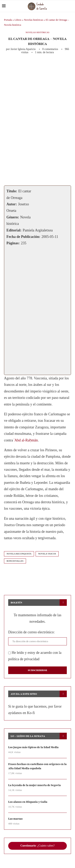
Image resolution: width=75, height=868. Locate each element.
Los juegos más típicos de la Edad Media (33, 747)
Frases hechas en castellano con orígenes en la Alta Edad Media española (37, 766)
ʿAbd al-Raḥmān (26, 440)
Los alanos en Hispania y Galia (28, 802)
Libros (18, 20)
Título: (12, 191)
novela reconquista (19, 554)
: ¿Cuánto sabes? (37, 846)
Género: (13, 217)
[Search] (71, 6)
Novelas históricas (34, 20)
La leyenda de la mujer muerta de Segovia (34, 785)
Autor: (12, 204)
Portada (8, 20)
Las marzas (15, 819)
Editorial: (14, 230)
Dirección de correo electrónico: (31, 632)
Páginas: (13, 243)
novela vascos (47, 554)
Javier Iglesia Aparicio (23, 49)
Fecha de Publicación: (23, 237)
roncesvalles (15, 561)
